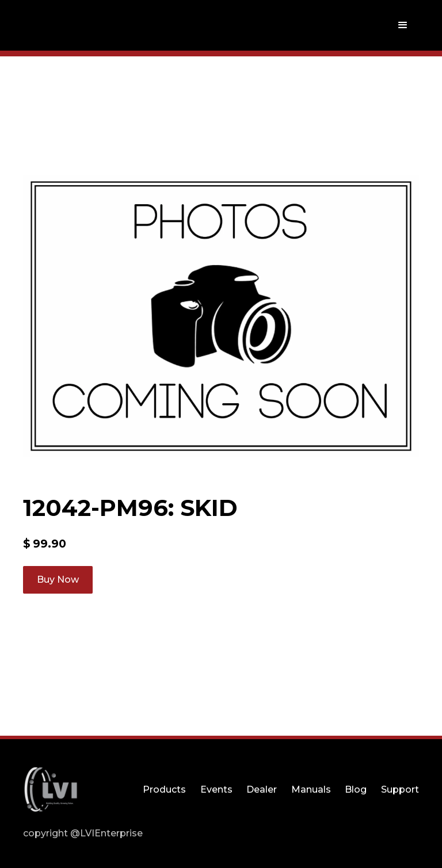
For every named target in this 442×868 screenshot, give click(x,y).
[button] (403, 25)
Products (164, 789)
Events (216, 789)
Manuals (311, 789)
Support (400, 789)
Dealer (262, 789)
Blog (356, 789)
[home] (51, 25)
